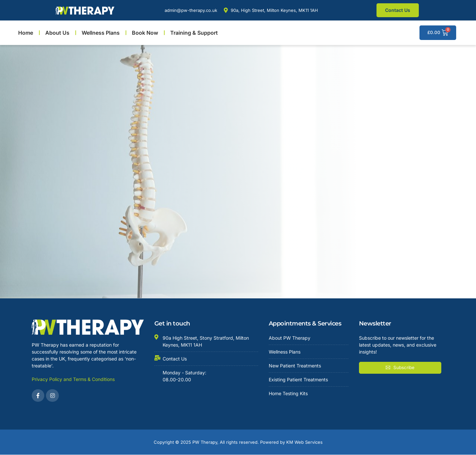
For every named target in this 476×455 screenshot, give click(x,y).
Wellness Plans (101, 33)
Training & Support (194, 33)
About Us (57, 33)
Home (26, 33)
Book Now (145, 33)
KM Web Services (304, 442)
